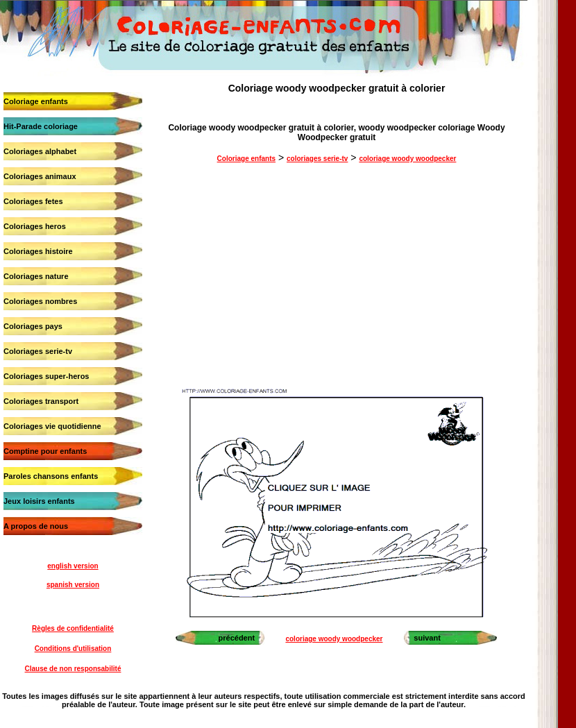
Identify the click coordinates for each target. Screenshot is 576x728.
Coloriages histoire (38, 251)
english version (73, 566)
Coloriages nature (36, 276)
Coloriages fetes (33, 201)
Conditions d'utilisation (73, 649)
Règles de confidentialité (73, 628)
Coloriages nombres (40, 301)
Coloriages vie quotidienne (52, 426)
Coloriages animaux (40, 176)
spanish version (73, 585)
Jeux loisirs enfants (39, 501)
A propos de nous (36, 526)
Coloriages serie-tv (38, 351)
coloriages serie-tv (317, 159)
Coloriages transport (41, 401)
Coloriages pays (33, 326)
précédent (237, 638)
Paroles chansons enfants (51, 476)
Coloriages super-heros (46, 376)
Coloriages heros (35, 226)
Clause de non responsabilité (73, 669)
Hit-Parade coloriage (41, 126)
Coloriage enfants (36, 101)
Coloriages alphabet (40, 151)
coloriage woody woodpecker (407, 159)
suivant (427, 638)
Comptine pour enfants (45, 451)
